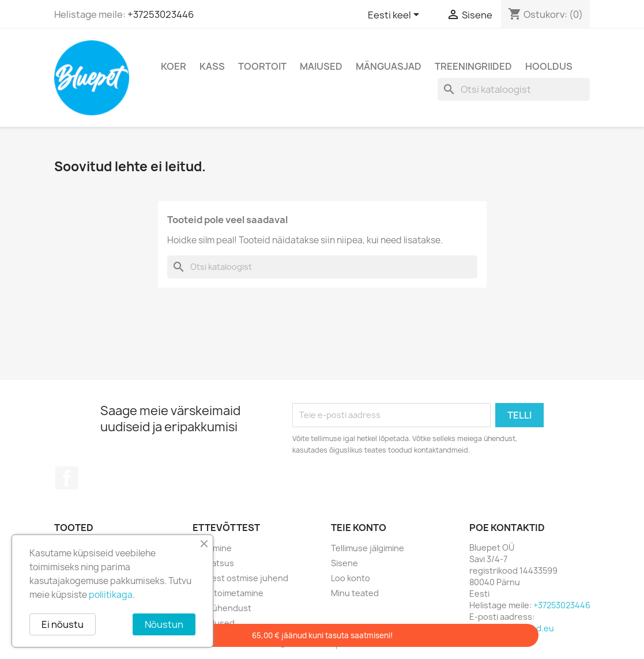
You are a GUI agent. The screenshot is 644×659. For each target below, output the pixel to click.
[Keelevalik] (396, 16)
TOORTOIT (262, 66)
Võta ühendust (222, 608)
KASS (212, 66)
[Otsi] (514, 89)
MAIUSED (321, 66)
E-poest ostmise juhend (240, 578)
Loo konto (351, 578)
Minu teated (355, 593)
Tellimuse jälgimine (368, 548)
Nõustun (164, 624)
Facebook (67, 478)
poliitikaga (111, 595)
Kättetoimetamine (228, 593)
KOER (174, 66)
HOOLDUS (549, 66)
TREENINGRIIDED (473, 66)
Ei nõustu (63, 624)
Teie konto (359, 528)
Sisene (344, 563)
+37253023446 (161, 14)
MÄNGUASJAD (389, 66)
